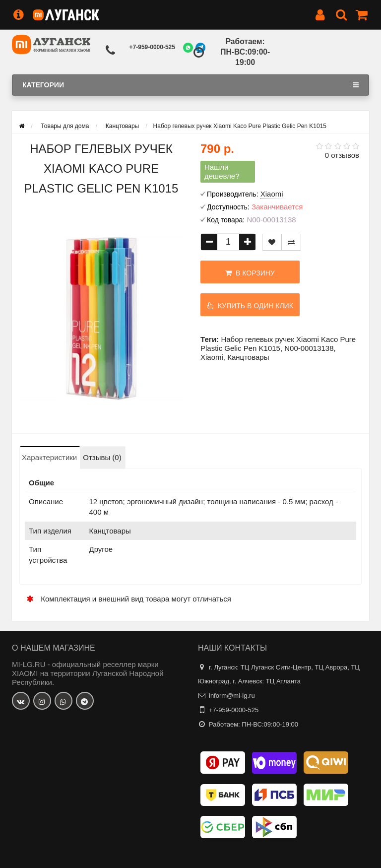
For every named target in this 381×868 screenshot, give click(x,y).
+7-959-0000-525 (152, 47)
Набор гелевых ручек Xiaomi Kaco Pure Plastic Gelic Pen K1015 (278, 344)
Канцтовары (248, 357)
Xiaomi (212, 357)
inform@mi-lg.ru (232, 696)
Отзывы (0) (102, 457)
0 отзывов (342, 155)
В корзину (250, 273)
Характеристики (49, 457)
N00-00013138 (309, 348)
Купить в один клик (250, 306)
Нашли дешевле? (222, 171)
